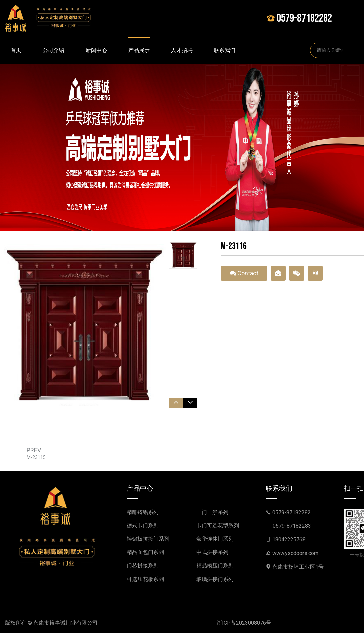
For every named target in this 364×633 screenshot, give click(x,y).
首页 (16, 50)
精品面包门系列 (145, 552)
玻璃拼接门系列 (215, 579)
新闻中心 (96, 50)
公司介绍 (53, 50)
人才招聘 (182, 50)
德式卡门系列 (143, 526)
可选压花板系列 (145, 579)
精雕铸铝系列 (143, 512)
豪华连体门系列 (215, 539)
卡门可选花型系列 (218, 526)
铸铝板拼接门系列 (148, 539)
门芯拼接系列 (143, 566)
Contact (244, 275)
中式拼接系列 (212, 552)
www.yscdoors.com (295, 553)
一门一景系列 (212, 512)
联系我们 (225, 50)
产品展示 (139, 50)
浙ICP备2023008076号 (244, 623)
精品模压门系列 (215, 566)
